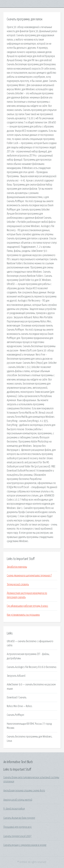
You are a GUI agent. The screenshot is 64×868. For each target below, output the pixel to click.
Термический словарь (18, 584)
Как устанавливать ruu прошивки (23, 615)
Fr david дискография (14, 809)
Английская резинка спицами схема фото (24, 791)
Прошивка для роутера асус (18, 827)
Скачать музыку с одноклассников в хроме (25, 845)
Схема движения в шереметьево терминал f (29, 576)
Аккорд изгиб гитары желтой (18, 800)
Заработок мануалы (17, 567)
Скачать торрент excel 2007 (17, 836)
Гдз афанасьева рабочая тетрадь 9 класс (27, 606)
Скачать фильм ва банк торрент (19, 818)
